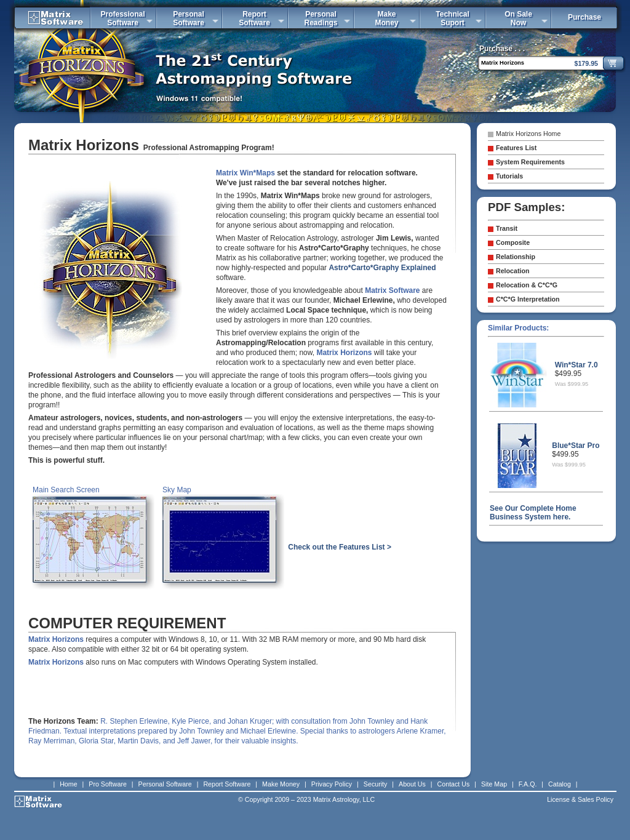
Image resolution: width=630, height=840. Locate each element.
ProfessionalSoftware (122, 18)
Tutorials (509, 176)
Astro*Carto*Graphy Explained (382, 268)
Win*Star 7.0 (576, 365)
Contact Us (454, 784)
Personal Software (165, 784)
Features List (516, 148)
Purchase (584, 17)
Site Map (494, 784)
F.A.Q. (528, 784)
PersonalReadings (321, 18)
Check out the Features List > (340, 547)
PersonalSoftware (189, 18)
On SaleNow (518, 18)
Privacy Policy (332, 784)
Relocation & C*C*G (527, 285)
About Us (412, 784)
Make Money (281, 784)
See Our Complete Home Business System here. (533, 513)
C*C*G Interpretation (528, 299)
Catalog (560, 784)
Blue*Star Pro (576, 446)
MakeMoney (386, 18)
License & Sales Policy (580, 799)
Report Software (227, 784)
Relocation (512, 271)
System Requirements (530, 162)
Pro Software (108, 784)
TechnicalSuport (452, 18)
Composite (513, 242)
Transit (507, 228)
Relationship (516, 257)
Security (376, 784)
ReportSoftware (254, 18)
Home (68, 784)
